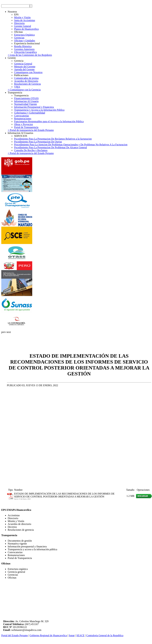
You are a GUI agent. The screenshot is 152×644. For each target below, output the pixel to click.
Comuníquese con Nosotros (28, 72)
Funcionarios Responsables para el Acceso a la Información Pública (49, 121)
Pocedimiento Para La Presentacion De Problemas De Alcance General (51, 147)
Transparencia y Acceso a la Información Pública (39, 110)
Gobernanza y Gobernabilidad (30, 113)
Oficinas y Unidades (25, 41)
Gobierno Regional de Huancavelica (48, 635)
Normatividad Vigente (25, 104)
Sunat (72, 635)
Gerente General (23, 26)
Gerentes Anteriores (24, 49)
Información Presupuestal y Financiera (34, 107)
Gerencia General (23, 64)
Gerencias (19, 38)
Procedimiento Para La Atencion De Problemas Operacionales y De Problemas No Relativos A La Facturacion (71, 145)
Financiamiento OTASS (26, 98)
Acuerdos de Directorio (26, 81)
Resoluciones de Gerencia (27, 84)
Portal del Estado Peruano (15, 635)
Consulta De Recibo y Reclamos (31, 150)
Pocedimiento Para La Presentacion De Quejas (38, 142)
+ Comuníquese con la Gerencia (24, 90)
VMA (17, 87)
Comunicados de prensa (26, 78)
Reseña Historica (23, 46)
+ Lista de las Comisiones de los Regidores (30, 55)
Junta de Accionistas (25, 20)
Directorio (19, 23)
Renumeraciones (23, 119)
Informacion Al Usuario (26, 101)
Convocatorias (21, 116)
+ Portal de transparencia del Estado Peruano (31, 130)
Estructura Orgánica (24, 35)
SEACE (80, 635)
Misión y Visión (22, 17)
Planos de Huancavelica (26, 29)
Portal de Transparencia (26, 127)
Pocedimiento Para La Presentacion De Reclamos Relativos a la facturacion (53, 139)
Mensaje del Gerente (25, 67)
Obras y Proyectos (23, 124)
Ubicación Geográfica (25, 52)
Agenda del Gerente (24, 69)
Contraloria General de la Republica (105, 635)
